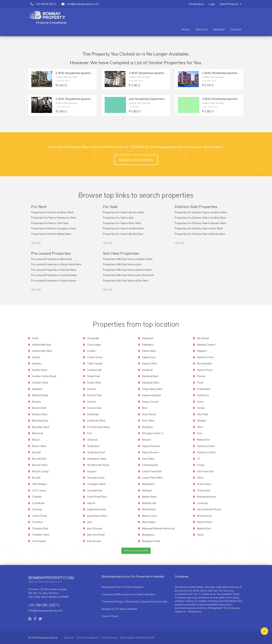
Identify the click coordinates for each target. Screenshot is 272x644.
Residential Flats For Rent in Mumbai (122, 587)
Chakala (37, 497)
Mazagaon (148, 535)
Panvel (201, 376)
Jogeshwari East (96, 509)
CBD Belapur (40, 484)
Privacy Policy (109, 638)
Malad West (149, 509)
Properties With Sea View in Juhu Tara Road (128, 275)
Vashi (200, 478)
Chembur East (40, 528)
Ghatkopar (93, 446)
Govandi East (95, 490)
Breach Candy (40, 471)
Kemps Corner (150, 402)
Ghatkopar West (97, 459)
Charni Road (39, 516)
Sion (200, 433)
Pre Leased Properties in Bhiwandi (51, 259)
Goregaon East (96, 478)
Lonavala (202, 503)
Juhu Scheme (95, 528)
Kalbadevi (148, 345)
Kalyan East (149, 357)
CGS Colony (39, 490)
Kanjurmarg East (151, 395)
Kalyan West (149, 363)
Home (186, 29)
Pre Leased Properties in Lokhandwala (54, 275)
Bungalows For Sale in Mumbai (119, 609)
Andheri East (40, 370)
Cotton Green (95, 357)
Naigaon (202, 351)
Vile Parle (203, 414)
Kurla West (148, 459)
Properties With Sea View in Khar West (126, 281)
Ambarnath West (42, 351)
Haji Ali (91, 503)
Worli (200, 427)
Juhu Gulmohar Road (209, 509)
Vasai (200, 535)
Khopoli (146, 440)
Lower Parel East (152, 471)
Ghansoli (92, 440)
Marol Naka (149, 522)
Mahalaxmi (148, 484)
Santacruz (203, 395)
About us (201, 29)
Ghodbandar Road (98, 465)
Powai (201, 465)
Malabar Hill (149, 503)
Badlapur (37, 389)
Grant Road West (97, 497)
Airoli (35, 338)
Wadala (202, 421)
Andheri (37, 363)
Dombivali (93, 414)
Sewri (200, 402)
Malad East (203, 440)
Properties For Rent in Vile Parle (50, 223)
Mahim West (149, 497)
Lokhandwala (150, 465)
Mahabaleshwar (207, 497)
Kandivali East (150, 376)
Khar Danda (149, 414)
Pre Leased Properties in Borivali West (54, 270)
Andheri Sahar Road (44, 376)
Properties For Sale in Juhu (118, 218)
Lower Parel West (152, 478)
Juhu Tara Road (96, 535)
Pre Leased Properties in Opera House (54, 281)
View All (36, 243)
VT (199, 459)
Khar (145, 408)
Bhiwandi (38, 433)
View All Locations (136, 551)
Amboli (36, 357)
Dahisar (92, 389)
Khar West (148, 421)
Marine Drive (204, 516)
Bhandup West (41, 427)
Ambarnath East (41, 345)
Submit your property (136, 160)
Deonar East (94, 408)
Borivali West (40, 465)
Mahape (147, 490)
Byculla (36, 478)
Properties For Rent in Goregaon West (53, 228)
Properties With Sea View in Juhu (122, 264)
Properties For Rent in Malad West (51, 234)
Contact (236, 29)
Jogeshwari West (97, 516)
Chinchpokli (39, 541)
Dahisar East (94, 395)
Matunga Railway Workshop (158, 528)
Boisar (36, 440)
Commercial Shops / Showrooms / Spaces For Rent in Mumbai (136, 601)
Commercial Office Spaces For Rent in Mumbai (128, 594)
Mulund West (204, 522)
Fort (89, 433)
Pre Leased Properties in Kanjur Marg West (56, 264)
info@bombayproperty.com (83, 4)
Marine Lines (150, 516)
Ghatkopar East (96, 452)
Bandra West (40, 414)
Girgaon (92, 471)
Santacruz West (206, 452)
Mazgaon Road (151, 541)
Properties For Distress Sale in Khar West (199, 228)
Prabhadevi (204, 389)
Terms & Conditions (88, 638)
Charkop (37, 509)
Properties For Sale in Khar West (122, 223)
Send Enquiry (196, 4)
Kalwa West (149, 351)
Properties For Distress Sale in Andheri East (200, 218)
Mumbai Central (206, 345)
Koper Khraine (150, 452)
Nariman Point (205, 357)
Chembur (37, 522)
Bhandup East (40, 421)
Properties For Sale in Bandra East (123, 234)
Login (212, 4)
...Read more (194, 612)
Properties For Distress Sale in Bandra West (200, 223)
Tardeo (201, 408)
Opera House (205, 370)
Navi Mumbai (204, 363)
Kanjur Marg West (152, 389)
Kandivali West (151, 383)
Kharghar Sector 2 (153, 433)
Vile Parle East (205, 471)
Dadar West (94, 383)
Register (219, 29)
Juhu (90, 522)
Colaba (91, 351)
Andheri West (40, 383)
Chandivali (38, 503)
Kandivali (147, 370)
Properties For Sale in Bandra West (124, 212)
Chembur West (41, 535)
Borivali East (39, 459)
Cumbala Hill (94, 370)
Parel (200, 383)
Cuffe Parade (95, 363)
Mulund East (204, 528)
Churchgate (94, 345)
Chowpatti (93, 338)
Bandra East (39, 408)
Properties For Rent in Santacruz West (53, 218)
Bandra (36, 402)
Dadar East (93, 376)
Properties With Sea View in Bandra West (127, 270)
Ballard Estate (40, 395)
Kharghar (148, 427)
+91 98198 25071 (46, 4)
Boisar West (39, 446)
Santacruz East (206, 446)
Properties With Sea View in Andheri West (128, 259)
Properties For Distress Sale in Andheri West (201, 212)
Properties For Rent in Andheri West (52, 212)
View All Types (110, 616)
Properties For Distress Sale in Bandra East (200, 234)
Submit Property (230, 4)
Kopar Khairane (151, 446)
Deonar (92, 402)
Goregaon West (96, 484)
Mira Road (203, 338)
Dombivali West (96, 421)
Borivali (36, 452)
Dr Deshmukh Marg (98, 427)
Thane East (203, 490)
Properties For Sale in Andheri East (123, 228)
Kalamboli (148, 338)
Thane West (204, 484)
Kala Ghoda (94, 541)
